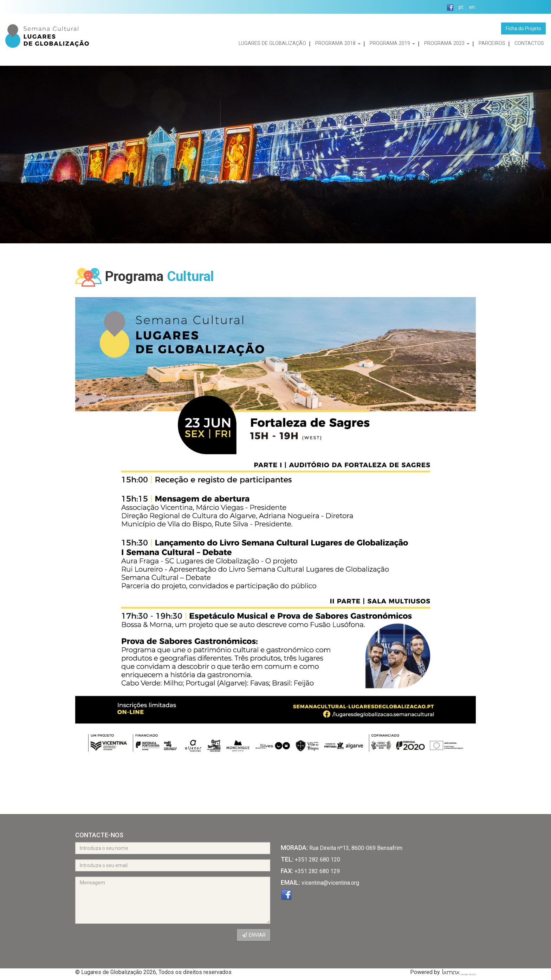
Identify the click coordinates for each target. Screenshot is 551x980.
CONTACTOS (529, 43)
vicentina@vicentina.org (330, 883)
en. (472, 7)
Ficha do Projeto (523, 28)
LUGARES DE (272, 43)
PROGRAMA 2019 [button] (392, 43)
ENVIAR (254, 935)
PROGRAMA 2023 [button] (447, 43)
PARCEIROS (492, 43)
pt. (461, 7)
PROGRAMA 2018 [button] (338, 43)
